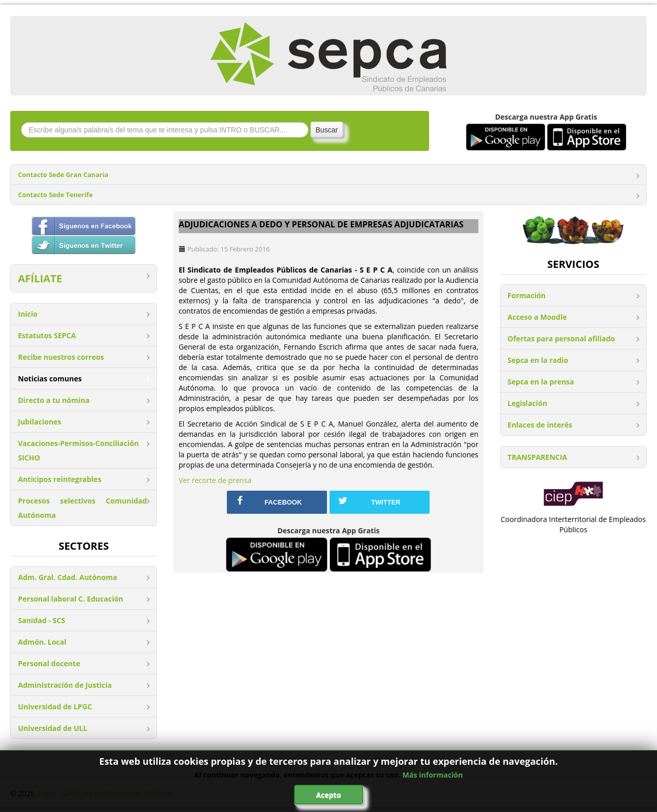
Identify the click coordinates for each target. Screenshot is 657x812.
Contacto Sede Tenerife (55, 195)
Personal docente (49, 663)
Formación (527, 295)
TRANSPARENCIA (537, 457)
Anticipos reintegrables (60, 479)
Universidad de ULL (53, 728)
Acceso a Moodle (537, 317)
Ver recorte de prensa (215, 480)
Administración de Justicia (65, 685)
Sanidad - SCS (42, 620)
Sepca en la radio (538, 360)
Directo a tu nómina (54, 400)
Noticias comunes (50, 379)
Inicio (28, 314)
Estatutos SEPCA (47, 335)
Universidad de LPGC (55, 707)
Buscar (327, 130)
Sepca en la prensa (541, 382)
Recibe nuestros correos (61, 357)
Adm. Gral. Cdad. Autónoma (67, 577)
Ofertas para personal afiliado (561, 339)
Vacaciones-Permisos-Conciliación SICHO (78, 450)
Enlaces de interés (540, 425)
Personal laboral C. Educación (71, 599)
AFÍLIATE (40, 278)
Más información (433, 775)
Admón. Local (42, 642)
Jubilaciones (40, 422)
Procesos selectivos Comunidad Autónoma (82, 508)
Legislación (527, 403)
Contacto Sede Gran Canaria (63, 175)
